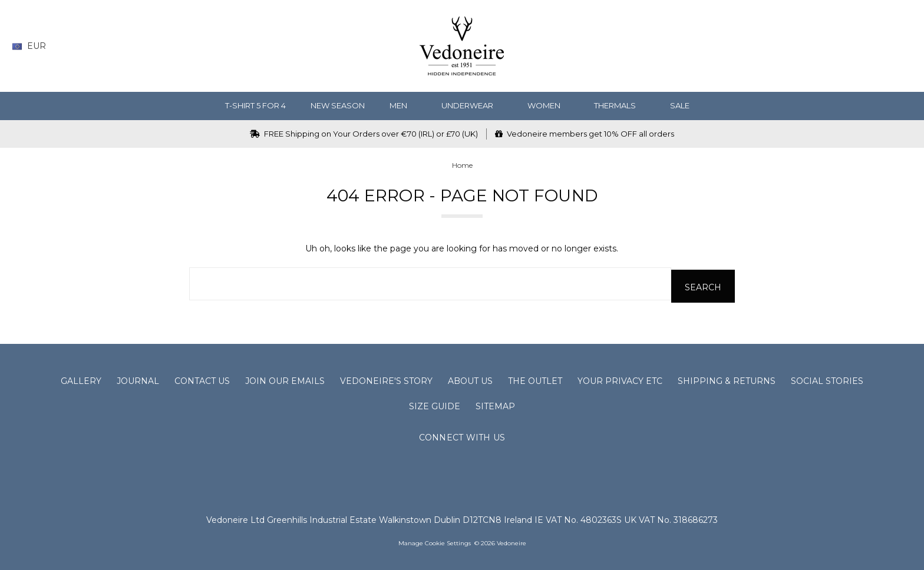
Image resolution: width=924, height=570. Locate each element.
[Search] (814, 46)
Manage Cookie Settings (435, 541)
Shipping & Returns (727, 379)
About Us (470, 379)
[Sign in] (882, 46)
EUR (34, 46)
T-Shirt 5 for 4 (255, 105)
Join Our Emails (285, 379)
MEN (403, 105)
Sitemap (495, 404)
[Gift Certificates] (859, 46)
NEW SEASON (338, 105)
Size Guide (435, 404)
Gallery (81, 379)
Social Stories (827, 379)
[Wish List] (836, 46)
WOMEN (549, 105)
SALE (684, 105)
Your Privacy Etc (620, 379)
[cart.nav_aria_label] (903, 46)
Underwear (472, 105)
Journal (138, 379)
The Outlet (535, 379)
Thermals (620, 105)
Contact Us (202, 379)
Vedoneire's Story (386, 379)
